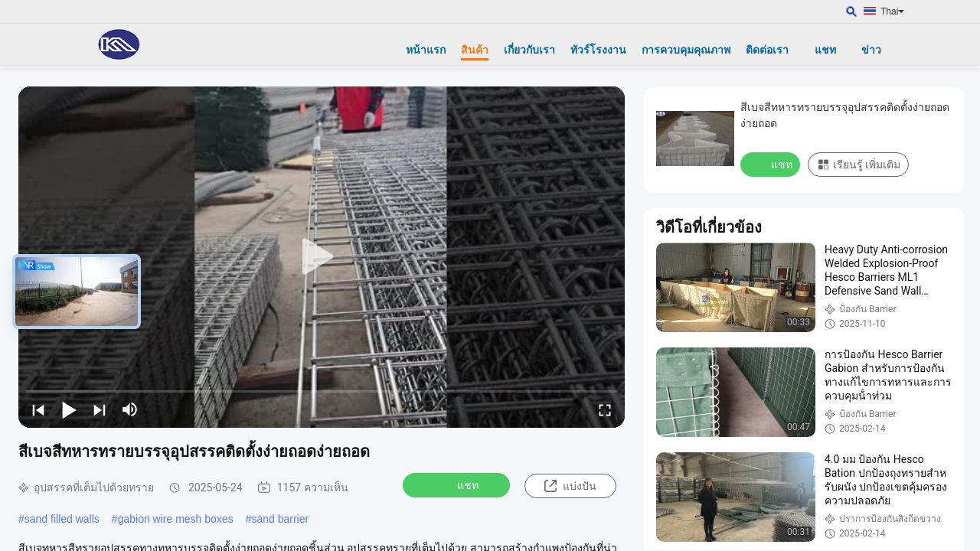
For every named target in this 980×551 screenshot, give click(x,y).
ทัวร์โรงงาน (598, 50)
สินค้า (475, 50)
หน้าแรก (426, 50)
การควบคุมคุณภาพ (686, 50)
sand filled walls (62, 519)
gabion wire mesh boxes (176, 519)
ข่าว (871, 50)
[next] (100, 409)
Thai (892, 11)
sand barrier (280, 519)
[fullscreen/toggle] (605, 409)
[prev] (38, 409)
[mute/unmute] (130, 409)
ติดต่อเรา (767, 50)
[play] (322, 257)
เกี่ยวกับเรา (529, 50)
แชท (825, 50)
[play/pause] (69, 409)
